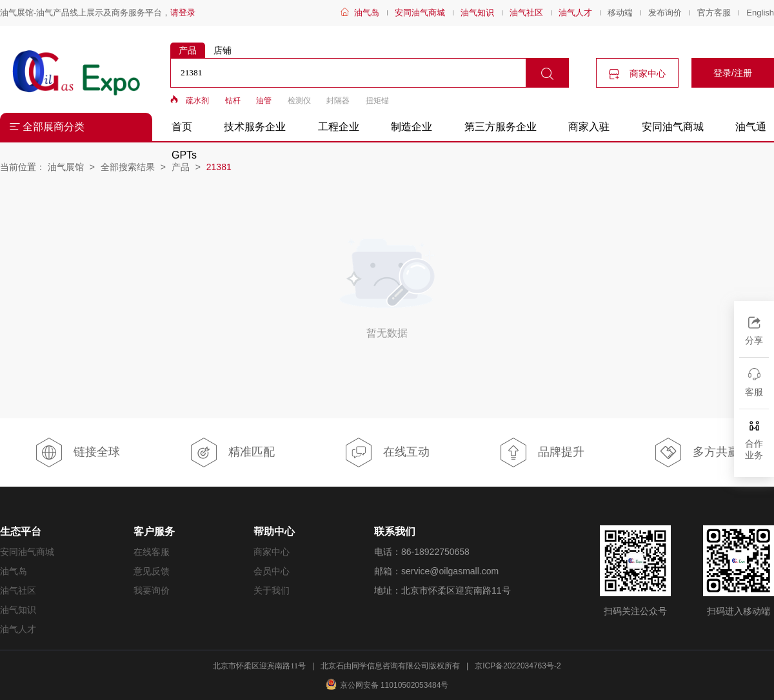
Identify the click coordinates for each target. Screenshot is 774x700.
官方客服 (714, 13)
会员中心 (272, 571)
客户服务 (154, 531)
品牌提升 (541, 452)
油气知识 (477, 13)
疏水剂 (197, 101)
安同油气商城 (420, 13)
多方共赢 (696, 452)
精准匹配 (232, 452)
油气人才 (575, 13)
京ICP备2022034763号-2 (518, 666)
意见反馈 (152, 571)
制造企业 (412, 127)
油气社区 (526, 13)
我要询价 (152, 590)
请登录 (183, 13)
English (760, 13)
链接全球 (77, 452)
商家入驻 (589, 127)
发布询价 (665, 13)
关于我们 (272, 590)
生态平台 (21, 531)
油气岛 (367, 13)
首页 (182, 127)
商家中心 (637, 74)
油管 (264, 101)
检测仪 (299, 101)
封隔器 (338, 101)
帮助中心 (274, 531)
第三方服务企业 (501, 127)
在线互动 (387, 452)
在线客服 (152, 552)
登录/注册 (733, 73)
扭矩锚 (377, 101)
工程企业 (339, 127)
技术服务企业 (255, 127)
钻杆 (233, 101)
